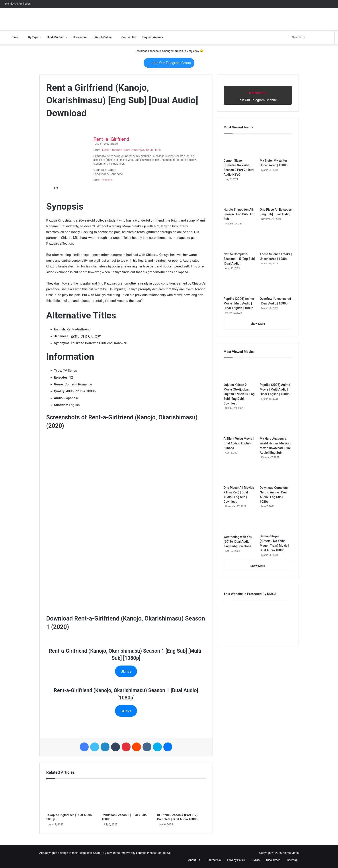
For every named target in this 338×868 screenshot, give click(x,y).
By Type (31, 37)
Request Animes (152, 37)
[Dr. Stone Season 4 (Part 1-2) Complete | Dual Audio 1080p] (181, 797)
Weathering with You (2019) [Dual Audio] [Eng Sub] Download (238, 542)
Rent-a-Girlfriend (111, 139)
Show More (258, 324)
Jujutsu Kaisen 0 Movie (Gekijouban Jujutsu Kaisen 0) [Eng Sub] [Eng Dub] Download (239, 394)
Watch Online (103, 37)
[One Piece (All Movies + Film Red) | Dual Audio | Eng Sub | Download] (240, 474)
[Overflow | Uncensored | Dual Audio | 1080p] (276, 285)
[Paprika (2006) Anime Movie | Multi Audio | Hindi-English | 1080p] (240, 285)
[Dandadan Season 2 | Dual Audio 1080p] (126, 797)
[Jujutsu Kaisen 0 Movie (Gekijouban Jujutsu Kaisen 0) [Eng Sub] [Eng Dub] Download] (240, 371)
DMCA (254, 860)
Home (12, 37)
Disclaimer (271, 860)
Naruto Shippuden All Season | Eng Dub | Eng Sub (239, 214)
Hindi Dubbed (55, 37)
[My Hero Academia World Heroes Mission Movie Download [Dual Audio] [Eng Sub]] (276, 425)
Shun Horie (153, 150)
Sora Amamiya (134, 150)
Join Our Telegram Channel (258, 95)
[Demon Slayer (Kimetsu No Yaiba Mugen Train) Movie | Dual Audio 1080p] (276, 523)
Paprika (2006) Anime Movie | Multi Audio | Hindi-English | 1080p (239, 303)
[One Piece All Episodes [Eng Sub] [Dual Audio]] (276, 196)
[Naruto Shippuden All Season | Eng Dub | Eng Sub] (240, 196)
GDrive (126, 671)
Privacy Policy (234, 860)
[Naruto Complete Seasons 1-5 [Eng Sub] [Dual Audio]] (240, 241)
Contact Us (127, 37)
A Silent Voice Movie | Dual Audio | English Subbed (239, 443)
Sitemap (290, 860)
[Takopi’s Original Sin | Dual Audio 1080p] (71, 797)
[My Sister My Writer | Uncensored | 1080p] (276, 147)
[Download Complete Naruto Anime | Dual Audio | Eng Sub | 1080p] (276, 474)
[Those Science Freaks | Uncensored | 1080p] (276, 241)
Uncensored (81, 37)
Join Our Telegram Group (169, 63)
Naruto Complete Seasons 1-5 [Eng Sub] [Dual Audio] (239, 259)
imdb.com (107, 180)
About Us (192, 860)
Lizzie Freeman (112, 150)
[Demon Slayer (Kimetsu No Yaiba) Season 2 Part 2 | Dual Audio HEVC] (240, 147)
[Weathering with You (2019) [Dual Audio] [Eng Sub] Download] (240, 523)
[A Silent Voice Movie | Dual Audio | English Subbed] (240, 425)
